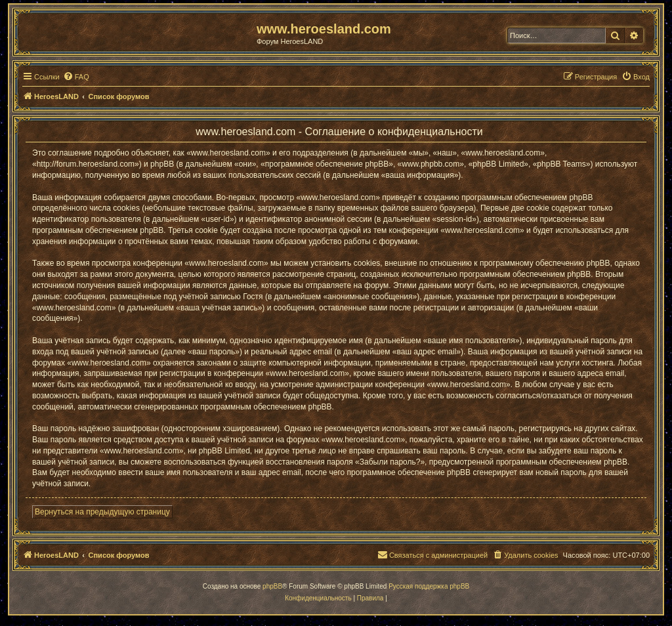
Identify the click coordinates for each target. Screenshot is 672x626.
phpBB (272, 586)
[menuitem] (76, 77)
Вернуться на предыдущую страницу (102, 512)
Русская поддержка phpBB (429, 586)
